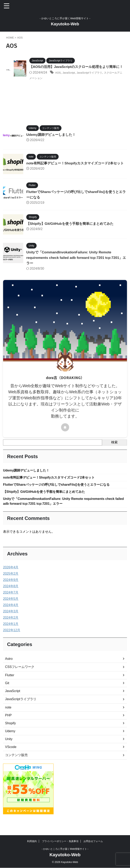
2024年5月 (11, 610)
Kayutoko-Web (65, 24)
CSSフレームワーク (20, 678)
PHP (8, 726)
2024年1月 (11, 635)
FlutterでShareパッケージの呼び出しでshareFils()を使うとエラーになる (63, 494)
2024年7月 (11, 603)
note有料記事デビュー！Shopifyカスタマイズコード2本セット (55, 487)
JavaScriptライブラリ (96, 78)
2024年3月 (11, 622)
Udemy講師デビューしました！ (52, 140)
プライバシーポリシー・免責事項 (60, 841)
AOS (59, 78)
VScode (11, 758)
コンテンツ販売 (16, 766)
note (8, 718)
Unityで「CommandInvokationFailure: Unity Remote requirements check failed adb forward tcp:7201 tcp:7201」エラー (71, 266)
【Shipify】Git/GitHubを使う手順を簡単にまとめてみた (72, 232)
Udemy (10, 742)
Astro (9, 670)
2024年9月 (11, 591)
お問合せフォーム (93, 841)
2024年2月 (11, 628)
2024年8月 (11, 597)
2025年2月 (11, 585)
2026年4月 (11, 578)
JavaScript (71, 78)
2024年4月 (11, 616)
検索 (114, 451)
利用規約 (32, 841)
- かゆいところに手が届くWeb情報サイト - (65, 849)
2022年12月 (12, 641)
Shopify (10, 734)
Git (7, 694)
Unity (9, 750)
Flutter (10, 686)
